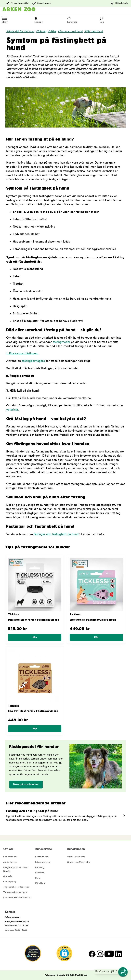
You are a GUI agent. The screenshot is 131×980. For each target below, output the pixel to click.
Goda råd (8, 876)
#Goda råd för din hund (20, 32)
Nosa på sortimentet (26, 785)
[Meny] (16, 20)
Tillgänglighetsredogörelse (16, 887)
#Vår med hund (94, 32)
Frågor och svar (43, 862)
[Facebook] (92, 954)
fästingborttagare (33, 361)
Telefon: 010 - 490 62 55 (17, 926)
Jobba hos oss (10, 862)
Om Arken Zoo (10, 857)
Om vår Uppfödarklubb (79, 862)
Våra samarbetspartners (15, 892)
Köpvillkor (40, 883)
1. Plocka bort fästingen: (22, 354)
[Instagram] (100, 954)
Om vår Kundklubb (76, 857)
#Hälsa (52, 32)
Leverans (40, 873)
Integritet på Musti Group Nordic (16, 869)
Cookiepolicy (10, 882)
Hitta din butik (122, 3)
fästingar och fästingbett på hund (56, 534)
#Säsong (41, 32)
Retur (38, 878)
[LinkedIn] (118, 954)
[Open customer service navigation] (123, 972)
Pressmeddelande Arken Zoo (17, 897)
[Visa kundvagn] (82, 20)
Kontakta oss (42, 857)
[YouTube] (109, 954)
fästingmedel (61, 342)
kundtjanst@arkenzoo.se (17, 922)
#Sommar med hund (70, 32)
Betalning (40, 868)
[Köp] (35, 637)
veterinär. (13, 410)
